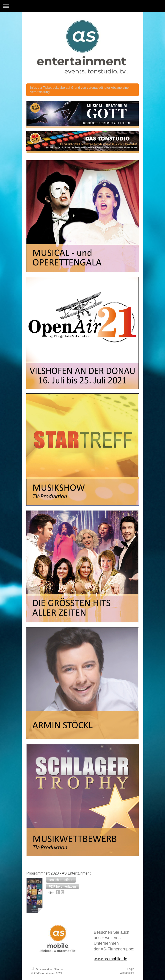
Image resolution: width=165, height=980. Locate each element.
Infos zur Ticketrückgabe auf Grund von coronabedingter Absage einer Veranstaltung (80, 90)
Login (131, 969)
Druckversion (42, 969)
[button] (61, 880)
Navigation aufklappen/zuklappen (82, 6)
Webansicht (127, 973)
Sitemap (59, 969)
